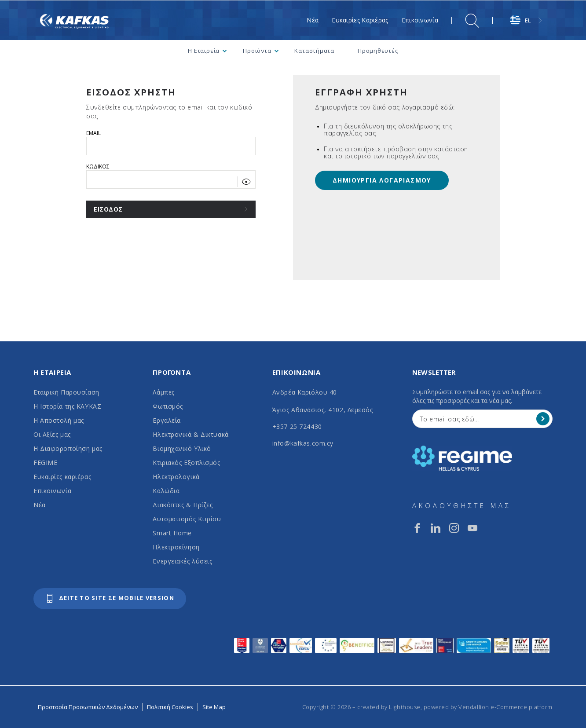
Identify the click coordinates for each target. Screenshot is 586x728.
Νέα (40, 505)
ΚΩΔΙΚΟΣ (98, 166)
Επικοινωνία (52, 491)
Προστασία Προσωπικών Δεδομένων (88, 707)
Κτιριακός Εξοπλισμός (186, 463)
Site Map (214, 707)
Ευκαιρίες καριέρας (62, 477)
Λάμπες (163, 392)
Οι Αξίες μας (52, 434)
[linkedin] (436, 528)
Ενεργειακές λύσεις (182, 561)
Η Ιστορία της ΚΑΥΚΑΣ (67, 406)
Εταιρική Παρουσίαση (66, 392)
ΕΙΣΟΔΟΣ (108, 209)
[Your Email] (476, 419)
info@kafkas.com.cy (303, 443)
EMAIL (93, 133)
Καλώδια (166, 491)
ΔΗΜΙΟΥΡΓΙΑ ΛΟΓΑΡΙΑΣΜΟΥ (382, 180)
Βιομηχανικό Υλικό (182, 448)
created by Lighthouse (389, 707)
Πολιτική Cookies (170, 707)
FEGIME (45, 463)
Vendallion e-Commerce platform (505, 707)
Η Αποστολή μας (59, 420)
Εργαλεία (167, 420)
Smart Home (172, 533)
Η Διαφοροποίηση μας (68, 448)
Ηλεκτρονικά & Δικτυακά (190, 434)
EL (520, 20)
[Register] (543, 419)
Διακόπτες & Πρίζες (183, 505)
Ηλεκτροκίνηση (176, 547)
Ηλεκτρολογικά (176, 477)
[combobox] (527, 20)
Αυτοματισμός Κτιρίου (187, 519)
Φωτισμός (168, 406)
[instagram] (454, 528)
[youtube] (472, 528)
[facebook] (417, 528)
